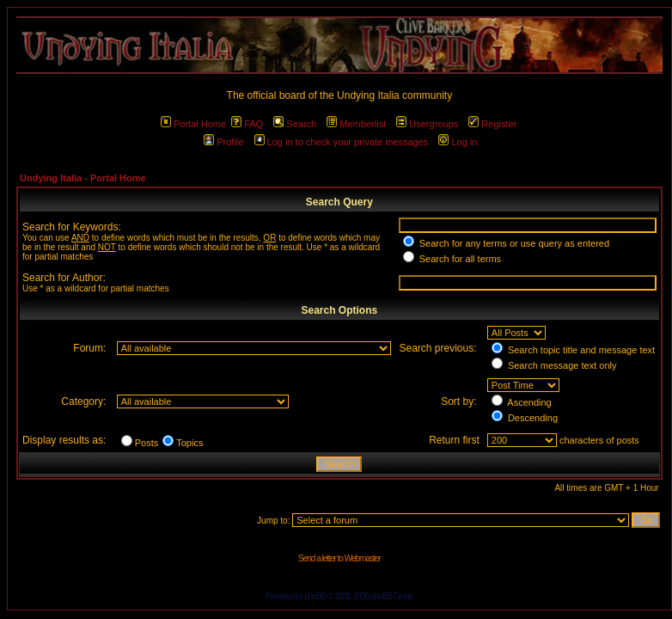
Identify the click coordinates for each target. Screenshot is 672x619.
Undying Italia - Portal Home (83, 178)
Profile (223, 142)
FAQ (247, 124)
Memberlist (356, 124)
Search (295, 124)
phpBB (315, 596)
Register (492, 124)
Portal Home (193, 124)
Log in (458, 142)
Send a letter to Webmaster (339, 558)
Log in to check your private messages (342, 142)
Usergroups (427, 124)
